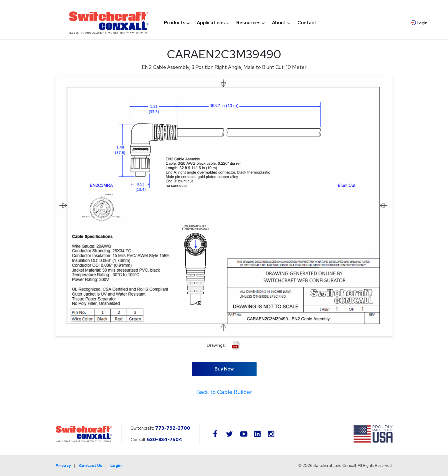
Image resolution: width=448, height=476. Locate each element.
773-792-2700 (173, 428)
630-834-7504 (164, 440)
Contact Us (91, 465)
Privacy (63, 465)
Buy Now (224, 369)
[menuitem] (175, 23)
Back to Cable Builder (224, 392)
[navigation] (240, 23)
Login (116, 465)
